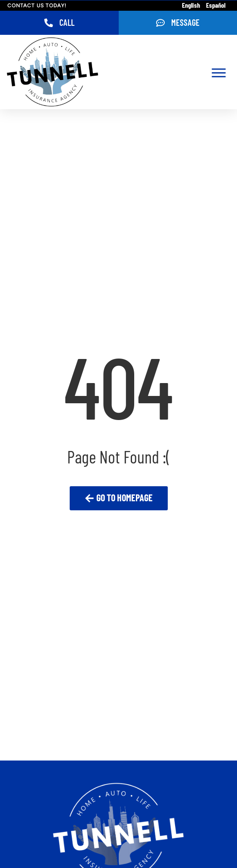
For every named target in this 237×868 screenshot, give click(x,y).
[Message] (160, 23)
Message (185, 23)
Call (67, 23)
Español (216, 6)
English (191, 6)
